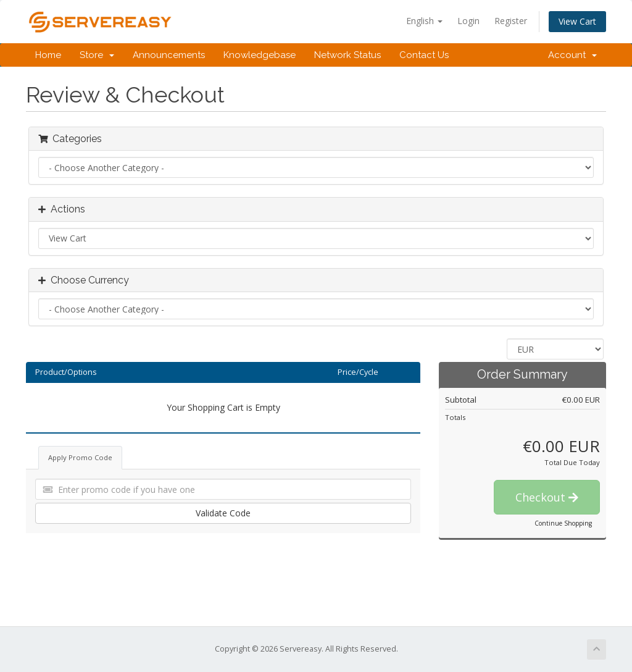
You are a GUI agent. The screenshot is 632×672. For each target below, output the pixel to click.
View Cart (577, 21)
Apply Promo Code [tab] (80, 457)
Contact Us (424, 55)
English (424, 21)
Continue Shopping (563, 523)
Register (511, 21)
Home (48, 55)
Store (97, 55)
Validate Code (223, 513)
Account (572, 55)
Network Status (347, 55)
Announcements (169, 55)
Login (468, 21)
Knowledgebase (260, 55)
